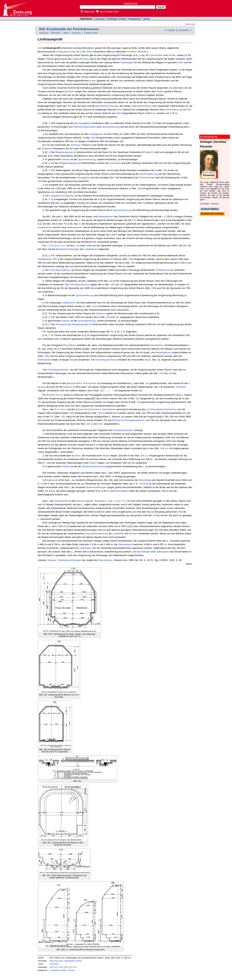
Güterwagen (127, 62)
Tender (172, 55)
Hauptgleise (84, 123)
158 (154, 123)
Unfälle (156, 515)
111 (75, 967)
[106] (40, 48)
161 (94, 306)
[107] (152, 152)
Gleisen (66, 159)
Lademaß (77, 59)
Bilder (66, 33)
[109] (70, 360)
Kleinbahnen (157, 345)
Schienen (76, 145)
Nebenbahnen (144, 106)
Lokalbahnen (56, 245)
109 (66, 967)
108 (61, 967)
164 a (101, 413)
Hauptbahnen (45, 227)
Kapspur (68, 387)
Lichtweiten (118, 533)
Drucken (190, 24)
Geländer (181, 387)
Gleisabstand (125, 544)
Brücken (70, 91)
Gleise (89, 52)
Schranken (115, 163)
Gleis (181, 62)
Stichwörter (56, 33)
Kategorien (135, 19)
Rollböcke (161, 270)
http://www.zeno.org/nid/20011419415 (66, 961)
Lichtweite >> (185, 30)
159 (112, 284)
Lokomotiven (156, 55)
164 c (101, 424)
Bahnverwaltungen (97, 487)
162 (147, 383)
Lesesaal (100, 19)
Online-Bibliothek (17, 8)
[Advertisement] (215, 8)
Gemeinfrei (54, 964)
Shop (146, 19)
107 (56, 967)
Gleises (160, 91)
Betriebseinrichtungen (107, 106)
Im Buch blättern (210, 209)
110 (70, 967)
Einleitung (44, 33)
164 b (89, 424)
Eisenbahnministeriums (164, 409)
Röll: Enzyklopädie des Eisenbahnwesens (69, 29)
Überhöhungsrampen (85, 127)
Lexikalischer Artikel (58, 970)
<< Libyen (170, 30)
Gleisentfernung (174, 110)
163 (138, 398)
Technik (71, 970)
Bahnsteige (145, 480)
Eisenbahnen (109, 409)
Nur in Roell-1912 (107, 12)
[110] (148, 409)
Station (106, 456)
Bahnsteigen (121, 491)
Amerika (120, 501)
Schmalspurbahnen (60, 270)
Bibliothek (88, 12)
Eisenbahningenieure (97, 533)
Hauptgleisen (96, 134)
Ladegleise (55, 196)
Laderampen (162, 552)
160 (122, 284)
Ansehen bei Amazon (212, 214)
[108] (111, 259)
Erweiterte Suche (130, 3)
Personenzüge (147, 178)
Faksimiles (76, 33)
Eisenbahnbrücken (123, 430)
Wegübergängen (64, 152)
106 (51, 967)
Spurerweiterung (111, 127)
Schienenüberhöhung (93, 466)
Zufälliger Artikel (117, 19)
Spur (43, 387)
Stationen (69, 196)
